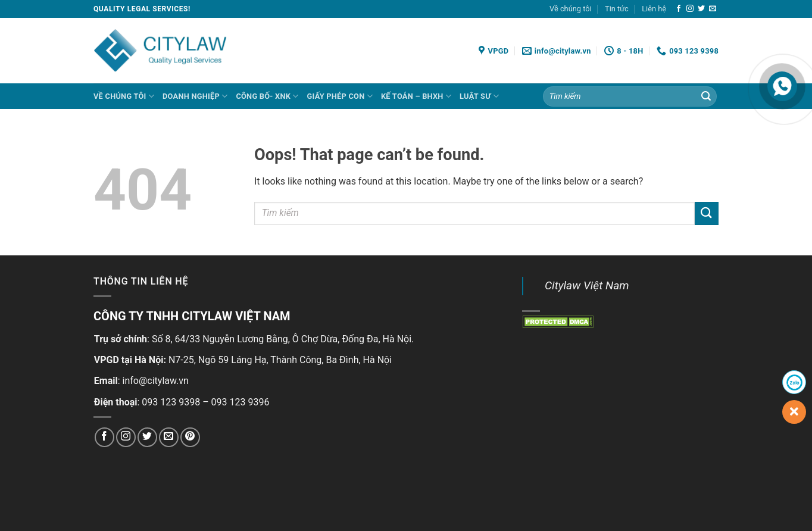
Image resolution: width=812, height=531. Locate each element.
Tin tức (617, 9)
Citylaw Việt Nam (587, 285)
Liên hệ (654, 9)
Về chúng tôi (571, 9)
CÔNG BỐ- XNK (267, 96)
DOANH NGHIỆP (195, 96)
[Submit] (706, 96)
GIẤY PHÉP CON (340, 96)
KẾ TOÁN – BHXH (416, 96)
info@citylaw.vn (156, 381)
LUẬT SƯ (479, 96)
